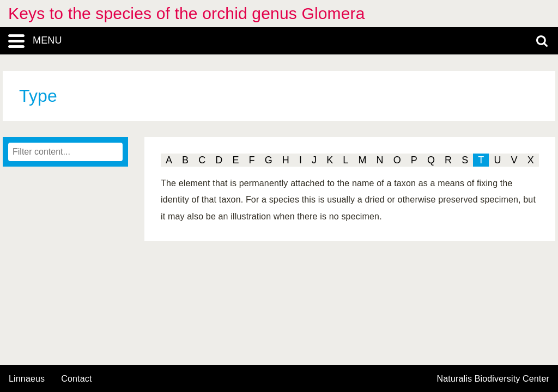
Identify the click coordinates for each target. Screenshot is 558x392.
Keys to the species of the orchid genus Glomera (187, 13)
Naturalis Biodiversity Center (493, 379)
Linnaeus (27, 379)
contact (76, 379)
